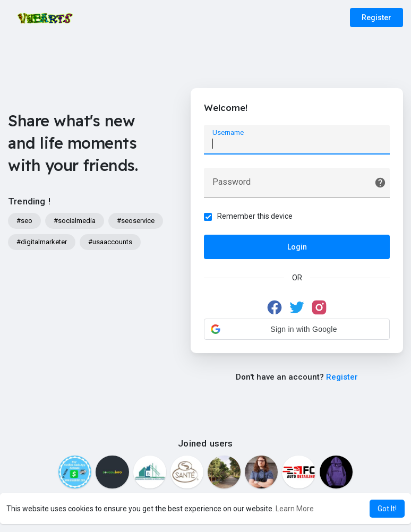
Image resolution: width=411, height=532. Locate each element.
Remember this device (255, 216)
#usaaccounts (110, 242)
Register (376, 18)
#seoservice (136, 221)
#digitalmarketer (42, 242)
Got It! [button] (387, 509)
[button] (297, 329)
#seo (24, 221)
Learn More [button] (295, 509)
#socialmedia (75, 221)
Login (297, 247)
